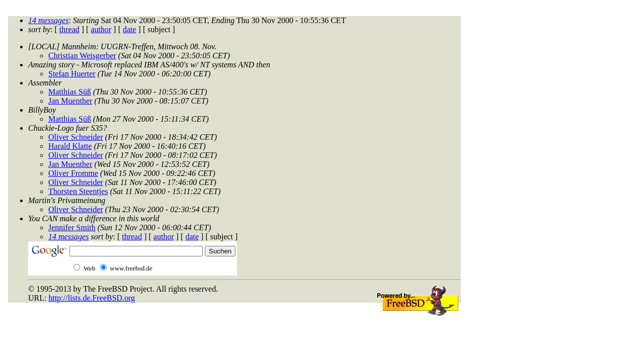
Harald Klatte (70, 146)
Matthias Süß (70, 92)
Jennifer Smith (72, 228)
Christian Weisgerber (82, 56)
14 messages (48, 20)
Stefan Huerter (72, 74)
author (101, 29)
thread (69, 29)
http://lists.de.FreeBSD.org (92, 298)
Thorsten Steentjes (78, 191)
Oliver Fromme (73, 173)
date (130, 29)
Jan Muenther (70, 101)
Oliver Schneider (76, 137)
